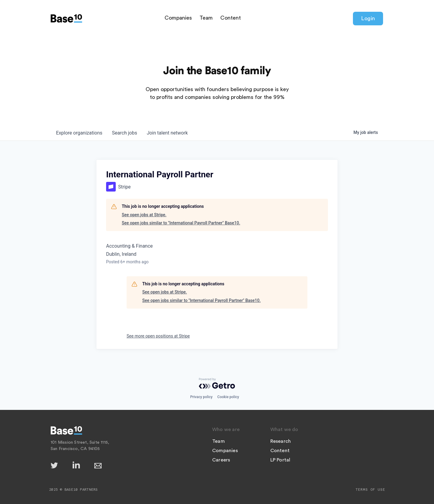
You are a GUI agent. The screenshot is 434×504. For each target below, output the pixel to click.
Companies (178, 18)
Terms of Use (370, 490)
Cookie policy (228, 397)
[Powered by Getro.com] (217, 383)
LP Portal (280, 460)
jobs (125, 133)
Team (206, 18)
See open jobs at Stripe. (144, 215)
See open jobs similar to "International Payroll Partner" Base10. (181, 223)
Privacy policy (201, 397)
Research (281, 441)
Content (231, 18)
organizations (79, 133)
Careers (221, 460)
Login (368, 18)
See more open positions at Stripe (158, 336)
